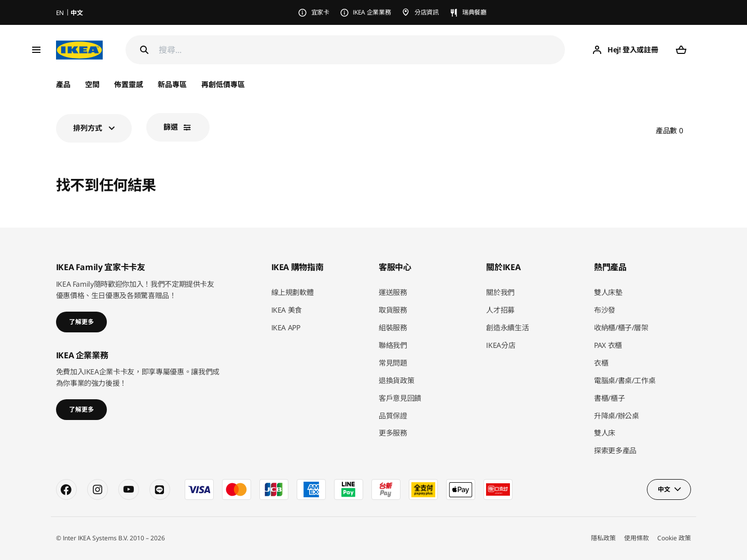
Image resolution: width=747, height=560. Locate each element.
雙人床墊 (608, 292)
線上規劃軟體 (293, 292)
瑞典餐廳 (474, 12)
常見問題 (393, 363)
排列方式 (88, 128)
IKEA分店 (501, 345)
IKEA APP (286, 327)
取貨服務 (393, 310)
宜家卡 (320, 12)
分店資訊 (427, 12)
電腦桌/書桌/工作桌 (625, 380)
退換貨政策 (396, 380)
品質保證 (393, 416)
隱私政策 (603, 538)
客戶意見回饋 (400, 398)
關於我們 (500, 292)
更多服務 (393, 433)
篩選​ (171, 127)
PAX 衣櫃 (608, 345)
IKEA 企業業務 (372, 12)
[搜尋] (362, 50)
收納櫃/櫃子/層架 (621, 327)
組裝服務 (393, 327)
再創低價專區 (223, 84)
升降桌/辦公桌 (617, 416)
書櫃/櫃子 (609, 398)
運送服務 (393, 292)
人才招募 (500, 310)
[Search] (144, 50)
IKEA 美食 (287, 310)
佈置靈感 (129, 84)
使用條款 (637, 538)
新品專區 (172, 84)
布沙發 (605, 310)
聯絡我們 (393, 345)
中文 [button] (664, 489)
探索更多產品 (615, 450)
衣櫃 (601, 363)
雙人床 (605, 433)
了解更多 (81, 322)
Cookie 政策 (674, 538)
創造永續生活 (507, 327)
